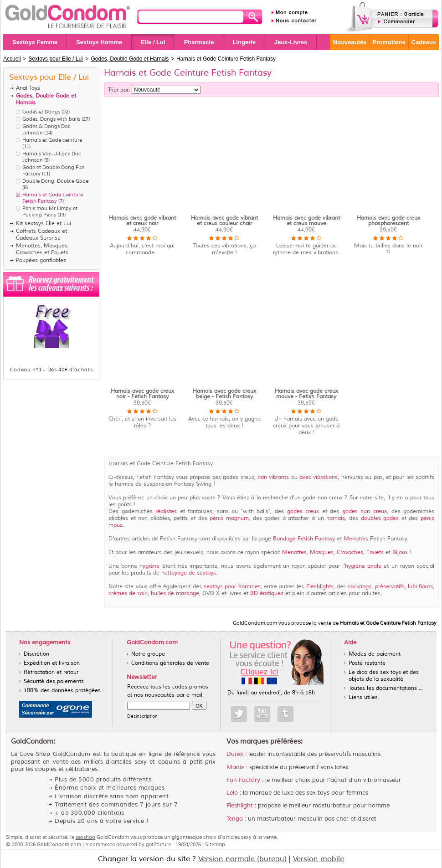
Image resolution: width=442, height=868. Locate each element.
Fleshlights (320, 587)
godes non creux (365, 511)
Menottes (356, 539)
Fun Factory (243, 780)
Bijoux (400, 552)
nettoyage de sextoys (188, 573)
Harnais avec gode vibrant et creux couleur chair (224, 221)
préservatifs (388, 587)
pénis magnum (229, 518)
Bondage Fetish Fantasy (305, 539)
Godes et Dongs (41, 112)
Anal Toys (28, 88)
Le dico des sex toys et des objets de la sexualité (384, 676)
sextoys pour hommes (232, 587)
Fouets (375, 552)
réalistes (166, 511)
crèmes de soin (128, 593)
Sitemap (215, 844)
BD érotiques (267, 593)
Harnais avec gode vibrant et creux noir (142, 221)
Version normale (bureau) (242, 859)
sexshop (85, 837)
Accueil (12, 59)
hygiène (149, 566)
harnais (336, 518)
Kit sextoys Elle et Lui (44, 223)
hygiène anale (364, 566)
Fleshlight (240, 806)
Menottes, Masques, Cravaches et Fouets (42, 249)
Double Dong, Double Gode (55, 181)
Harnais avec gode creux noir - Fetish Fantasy (142, 394)
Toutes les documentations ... (386, 688)
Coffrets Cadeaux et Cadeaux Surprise (41, 235)
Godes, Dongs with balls (51, 119)
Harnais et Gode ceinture (52, 140)
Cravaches (350, 552)
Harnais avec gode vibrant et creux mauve (306, 221)
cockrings (360, 587)
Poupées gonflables (41, 260)
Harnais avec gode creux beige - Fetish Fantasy (224, 394)
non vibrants (273, 477)
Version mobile (319, 859)
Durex (235, 754)
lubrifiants (420, 587)
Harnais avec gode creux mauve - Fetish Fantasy (306, 394)
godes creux (305, 511)
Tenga (235, 819)
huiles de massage (175, 593)
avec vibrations (319, 477)
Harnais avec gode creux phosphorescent (388, 221)
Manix (235, 767)
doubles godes (381, 518)
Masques (322, 552)
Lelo (232, 793)
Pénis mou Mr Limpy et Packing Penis (50, 211)
